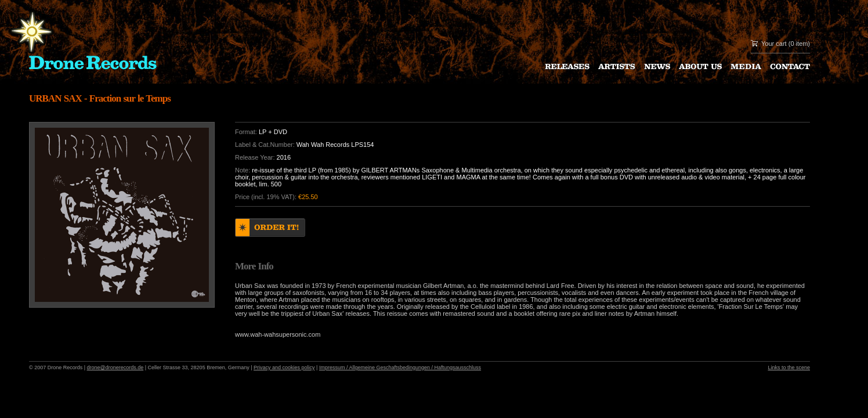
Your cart (774, 44)
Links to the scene (789, 367)
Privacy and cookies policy (284, 367)
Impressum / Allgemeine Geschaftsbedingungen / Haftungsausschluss (400, 367)
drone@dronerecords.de (115, 367)
